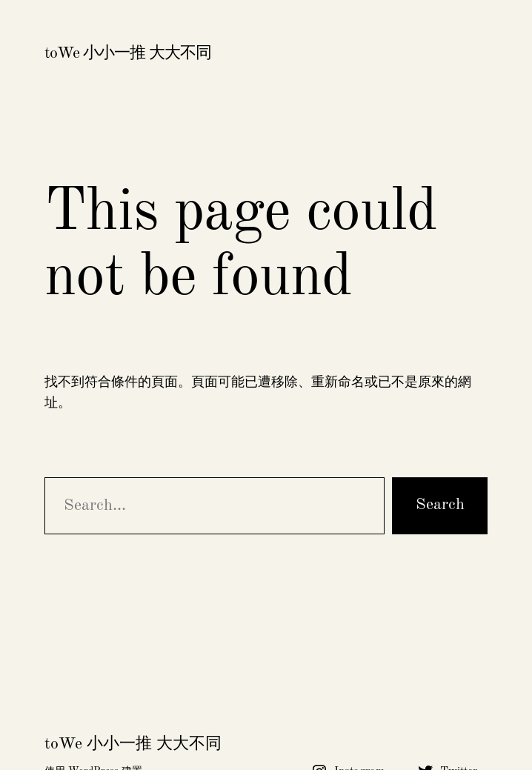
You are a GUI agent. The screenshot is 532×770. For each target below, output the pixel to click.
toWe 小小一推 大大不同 (128, 53)
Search (440, 505)
